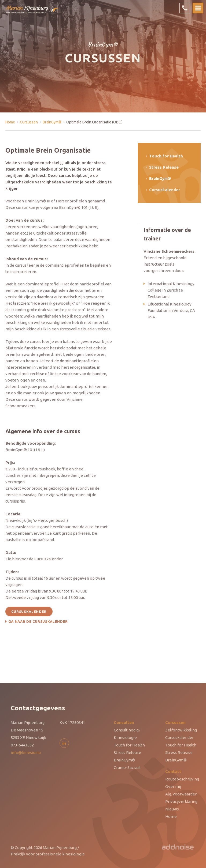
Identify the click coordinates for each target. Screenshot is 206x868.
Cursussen (29, 122)
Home (10, 122)
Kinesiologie (125, 737)
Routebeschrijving (182, 779)
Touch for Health (166, 156)
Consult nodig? (127, 730)
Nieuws (172, 809)
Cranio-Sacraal (127, 767)
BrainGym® (52, 122)
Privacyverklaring (181, 801)
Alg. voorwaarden (181, 794)
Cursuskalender (29, 612)
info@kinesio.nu (26, 752)
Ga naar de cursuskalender (38, 621)
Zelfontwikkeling (181, 730)
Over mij (173, 786)
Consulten (124, 722)
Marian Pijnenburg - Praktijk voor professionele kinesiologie (32, 12)
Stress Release (164, 167)
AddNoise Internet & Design (178, 848)
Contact (173, 771)
